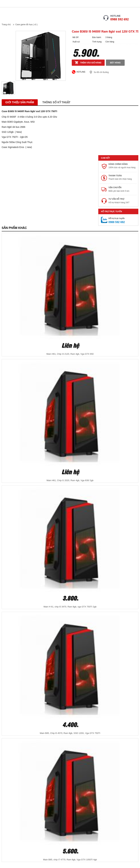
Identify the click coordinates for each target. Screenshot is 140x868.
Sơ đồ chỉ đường (101, 72)
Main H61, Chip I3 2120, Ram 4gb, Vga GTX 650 (70, 354)
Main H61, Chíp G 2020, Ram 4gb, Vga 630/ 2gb (70, 480)
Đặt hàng (115, 63)
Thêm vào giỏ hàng (91, 63)
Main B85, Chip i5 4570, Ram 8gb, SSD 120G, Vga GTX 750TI (70, 733)
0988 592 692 (119, 19)
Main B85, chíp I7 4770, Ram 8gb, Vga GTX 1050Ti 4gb (70, 860)
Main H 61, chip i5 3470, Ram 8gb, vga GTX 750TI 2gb (70, 607)
